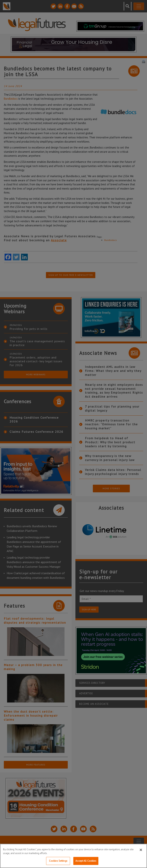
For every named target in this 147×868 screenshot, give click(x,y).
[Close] (141, 850)
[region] (73, 856)
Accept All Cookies (86, 861)
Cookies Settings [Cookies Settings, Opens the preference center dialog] (58, 861)
